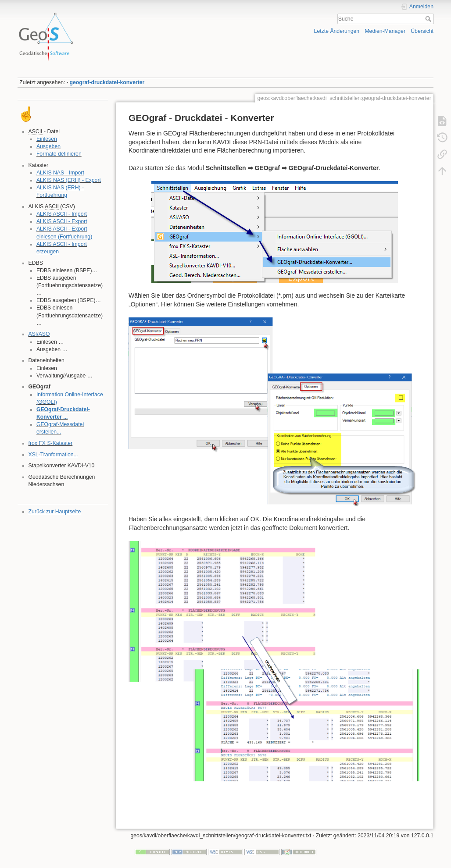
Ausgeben (48, 146)
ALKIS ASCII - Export (62, 221)
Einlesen (47, 139)
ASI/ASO (39, 334)
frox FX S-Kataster (51, 443)
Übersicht (422, 31)
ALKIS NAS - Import (60, 173)
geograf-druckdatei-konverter (107, 82)
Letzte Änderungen (337, 31)
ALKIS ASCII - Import (62, 214)
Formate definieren (59, 154)
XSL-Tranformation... (53, 455)
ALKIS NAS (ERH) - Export (69, 180)
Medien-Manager (385, 31)
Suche (429, 19)
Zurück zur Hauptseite (55, 512)
